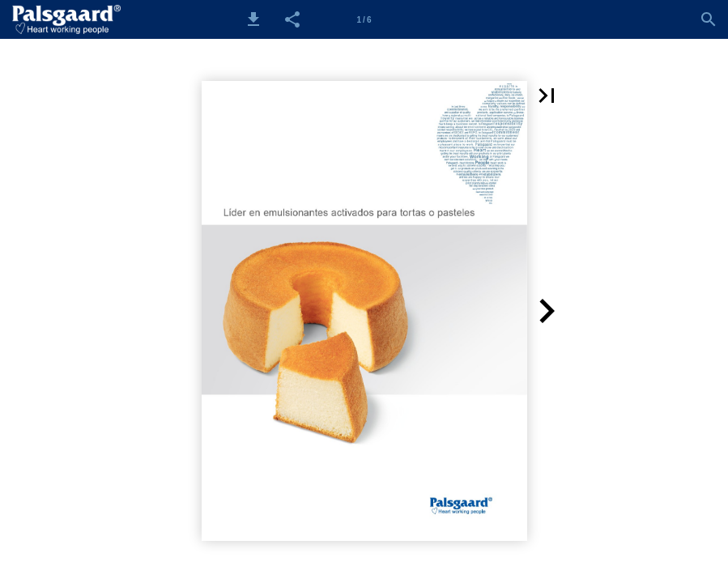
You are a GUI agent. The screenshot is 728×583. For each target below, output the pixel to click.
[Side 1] (364, 19)
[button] (253, 19)
